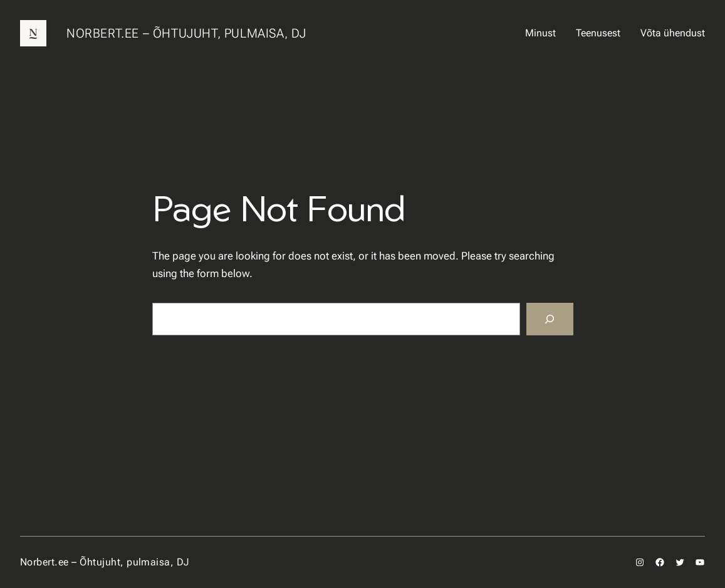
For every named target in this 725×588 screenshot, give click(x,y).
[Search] (550, 319)
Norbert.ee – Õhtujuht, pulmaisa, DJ (186, 33)
